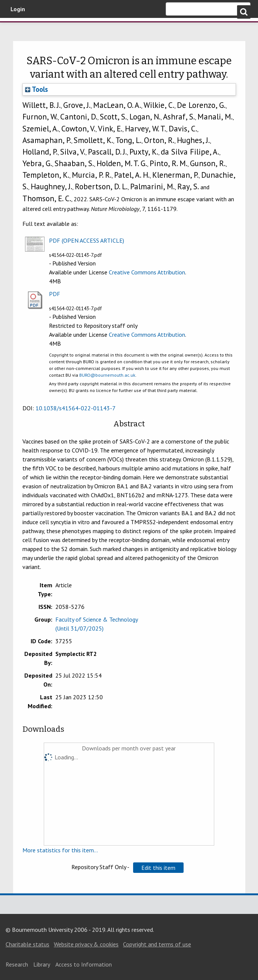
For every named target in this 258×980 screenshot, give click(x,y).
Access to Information (84, 964)
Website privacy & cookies (86, 944)
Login (18, 9)
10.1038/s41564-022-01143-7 (76, 408)
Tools (36, 89)
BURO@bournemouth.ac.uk (107, 375)
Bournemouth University (45, 31)
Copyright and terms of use (157, 944)
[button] (158, 868)
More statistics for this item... (60, 850)
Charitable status (27, 944)
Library (42, 964)
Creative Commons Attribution (147, 272)
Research (17, 964)
